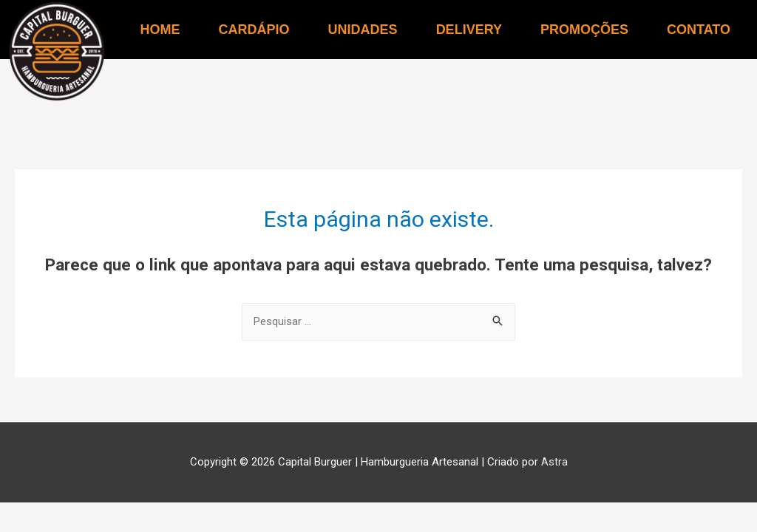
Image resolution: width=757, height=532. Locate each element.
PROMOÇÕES (584, 30)
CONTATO (699, 30)
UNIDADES (363, 30)
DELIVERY (469, 30)
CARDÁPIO (254, 30)
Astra (554, 463)
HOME (160, 30)
